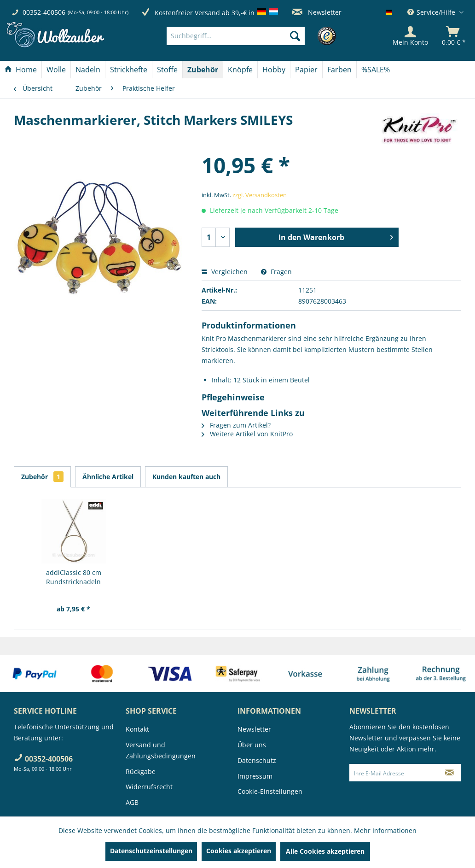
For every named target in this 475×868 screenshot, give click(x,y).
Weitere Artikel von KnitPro (247, 434)
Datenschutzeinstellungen (151, 851)
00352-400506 (44, 12)
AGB (132, 802)
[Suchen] (295, 36)
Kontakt (137, 729)
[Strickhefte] (129, 70)
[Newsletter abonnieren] (449, 773)
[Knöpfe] (240, 70)
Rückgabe (141, 771)
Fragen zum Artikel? (236, 425)
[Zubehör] (203, 70)
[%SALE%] (376, 70)
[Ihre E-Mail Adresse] (394, 773)
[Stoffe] (167, 70)
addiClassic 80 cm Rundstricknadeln (74, 577)
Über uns (252, 745)
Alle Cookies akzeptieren (325, 851)
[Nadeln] (88, 70)
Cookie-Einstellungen (270, 791)
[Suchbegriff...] (236, 36)
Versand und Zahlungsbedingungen (161, 750)
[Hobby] (274, 70)
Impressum (255, 776)
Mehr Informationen (385, 830)
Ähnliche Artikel (108, 477)
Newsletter (317, 12)
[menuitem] (249, 36)
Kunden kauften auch (186, 477)
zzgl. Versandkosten (260, 195)
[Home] (21, 70)
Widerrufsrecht (149, 787)
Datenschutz (257, 760)
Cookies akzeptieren (239, 851)
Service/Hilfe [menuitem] (432, 12)
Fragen (276, 272)
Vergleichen (225, 272)
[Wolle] (56, 70)
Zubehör (42, 477)
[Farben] (339, 70)
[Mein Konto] (410, 36)
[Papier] (306, 70)
